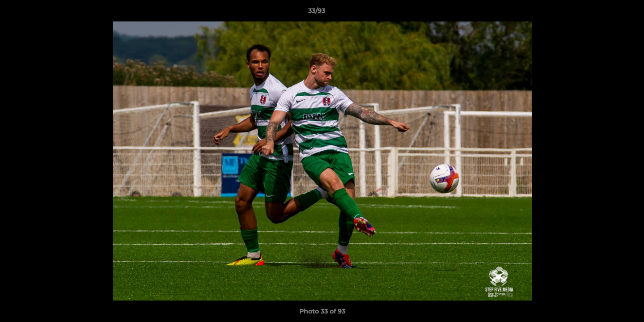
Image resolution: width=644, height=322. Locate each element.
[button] (606, 13)
